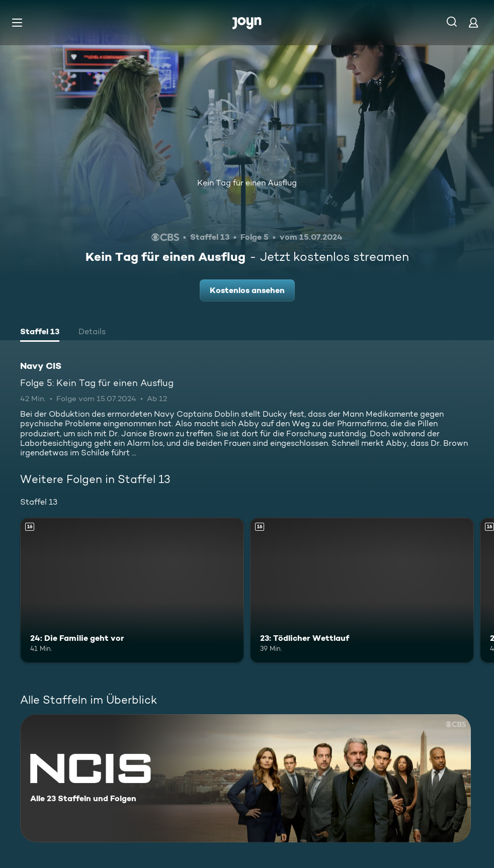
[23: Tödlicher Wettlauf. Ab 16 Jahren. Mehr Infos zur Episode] (362, 590)
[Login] (473, 22)
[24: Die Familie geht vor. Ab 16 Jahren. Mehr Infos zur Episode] (132, 590)
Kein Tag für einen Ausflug (247, 183)
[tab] (40, 333)
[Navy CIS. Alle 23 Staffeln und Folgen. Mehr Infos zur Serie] (245, 778)
